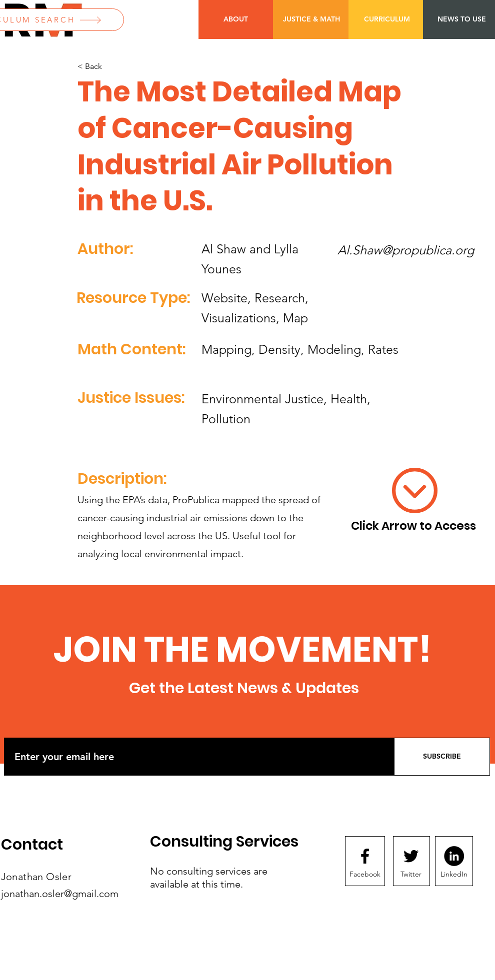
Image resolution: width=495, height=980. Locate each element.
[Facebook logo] (365, 856)
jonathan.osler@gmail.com (60, 894)
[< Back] (110, 67)
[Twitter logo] (411, 856)
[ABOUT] (236, 19)
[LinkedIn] (454, 875)
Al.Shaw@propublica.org (406, 250)
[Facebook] (365, 875)
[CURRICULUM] (387, 19)
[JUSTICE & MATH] (311, 19)
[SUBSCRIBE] (442, 757)
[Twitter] (411, 875)
